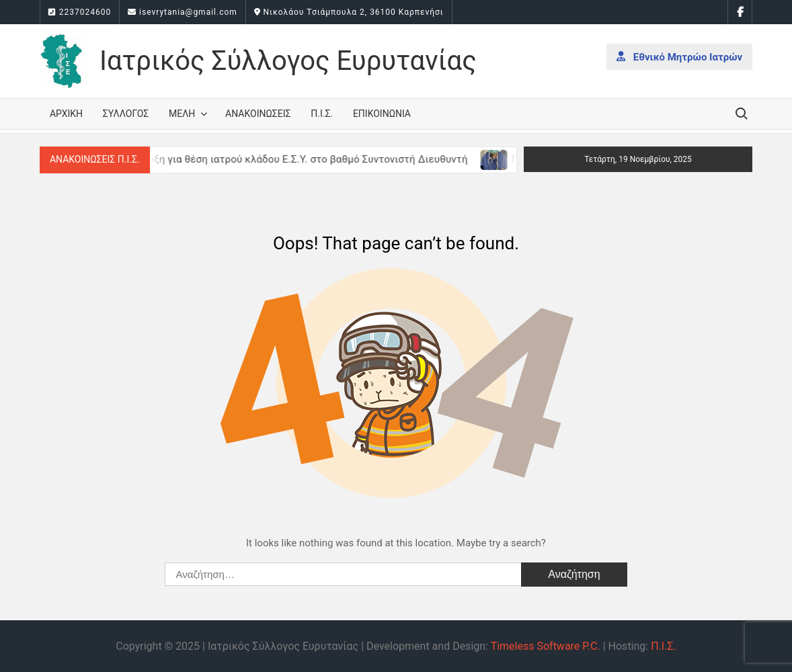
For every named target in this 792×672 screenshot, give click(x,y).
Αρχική (66, 114)
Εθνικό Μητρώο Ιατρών (679, 56)
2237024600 (80, 12)
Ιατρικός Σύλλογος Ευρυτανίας (288, 61)
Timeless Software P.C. (546, 646)
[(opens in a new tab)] (501, 159)
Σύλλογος (126, 114)
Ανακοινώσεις (258, 114)
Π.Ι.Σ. (322, 114)
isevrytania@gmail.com (183, 12)
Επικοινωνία (382, 114)
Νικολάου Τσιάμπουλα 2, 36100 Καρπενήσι (349, 12)
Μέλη (182, 114)
